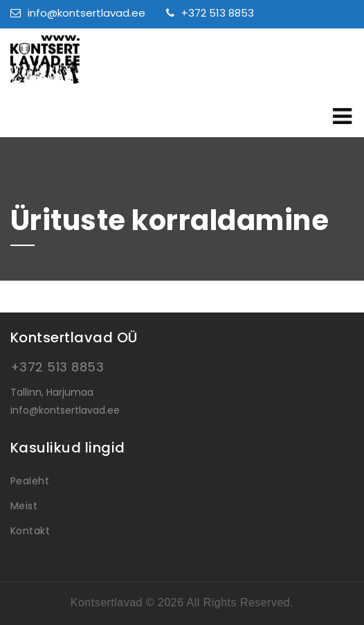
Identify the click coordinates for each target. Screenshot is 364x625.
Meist (24, 506)
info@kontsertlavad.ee (78, 13)
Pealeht (30, 481)
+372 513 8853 (210, 13)
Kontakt (30, 531)
